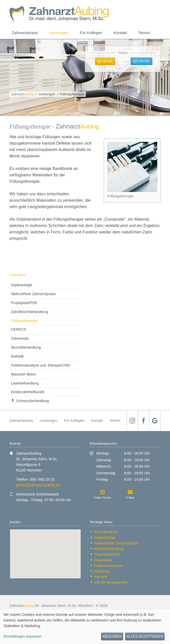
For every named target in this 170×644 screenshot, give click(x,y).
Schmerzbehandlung (32, 401)
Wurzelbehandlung (26, 347)
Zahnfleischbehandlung (30, 312)
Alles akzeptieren (145, 636)
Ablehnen (112, 636)
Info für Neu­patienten (111, 582)
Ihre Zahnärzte (106, 532)
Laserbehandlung (25, 383)
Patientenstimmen (108, 566)
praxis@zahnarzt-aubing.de (38, 485)
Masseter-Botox (24, 374)
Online (143, 61)
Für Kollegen (91, 33)
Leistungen (59, 33)
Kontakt (120, 33)
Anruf (107, 61)
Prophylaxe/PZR (24, 303)
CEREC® (19, 329)
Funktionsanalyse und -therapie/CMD (41, 365)
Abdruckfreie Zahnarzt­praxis (33, 294)
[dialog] (85, 627)
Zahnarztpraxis (25, 33)
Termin (144, 33)
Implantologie (22, 285)
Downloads (103, 560)
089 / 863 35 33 (42, 479)
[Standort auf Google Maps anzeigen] (45, 554)
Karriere (100, 577)
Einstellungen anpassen (23, 636)
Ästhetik (17, 356)
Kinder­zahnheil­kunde (28, 392)
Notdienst (102, 571)
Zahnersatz (20, 338)
